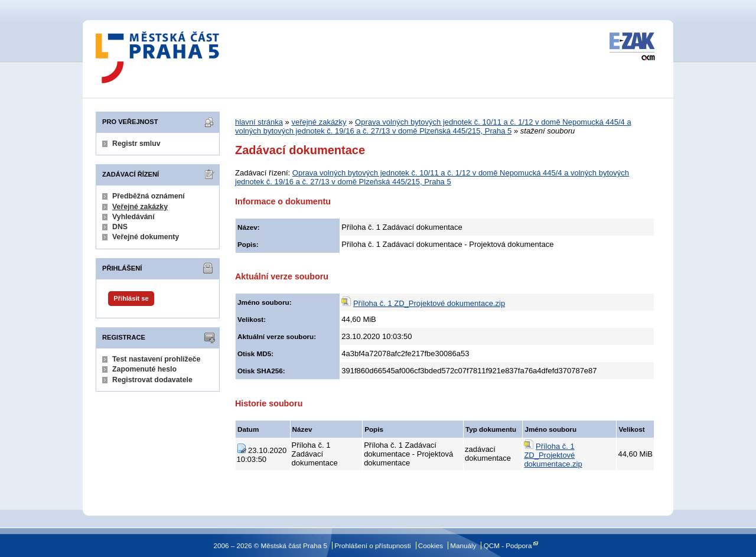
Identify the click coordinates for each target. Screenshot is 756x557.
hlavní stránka (259, 122)
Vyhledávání (133, 217)
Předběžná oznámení (149, 196)
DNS (120, 227)
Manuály (463, 545)
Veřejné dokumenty (146, 237)
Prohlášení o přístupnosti (372, 545)
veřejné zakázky (319, 122)
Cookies (431, 545)
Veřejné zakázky (140, 207)
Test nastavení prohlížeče (156, 359)
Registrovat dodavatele (152, 380)
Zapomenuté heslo (144, 369)
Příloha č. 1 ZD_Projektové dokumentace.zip (429, 303)
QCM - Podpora (508, 545)
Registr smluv (136, 144)
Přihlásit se (131, 298)
